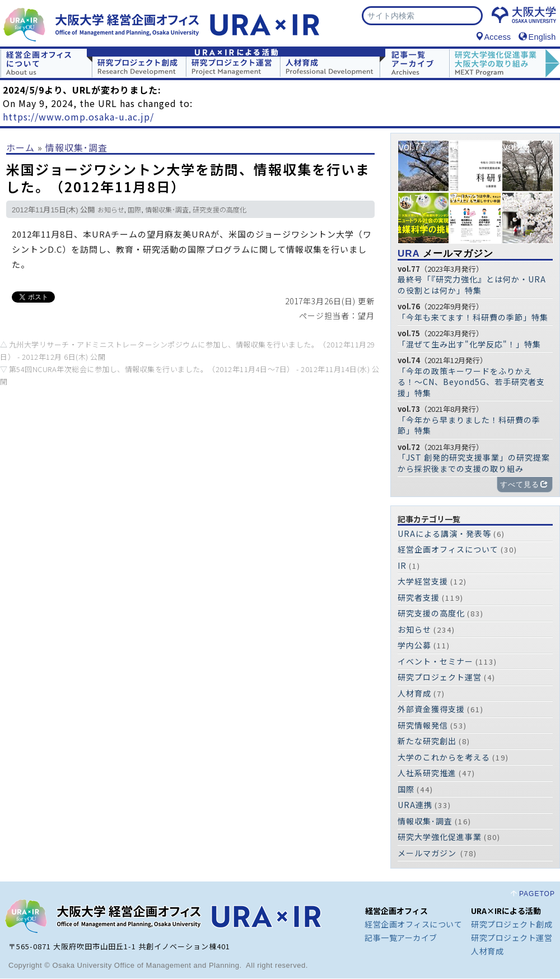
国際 (134, 211)
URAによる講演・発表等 (444, 534)
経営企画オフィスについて (448, 550)
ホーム (20, 148)
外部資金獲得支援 (431, 709)
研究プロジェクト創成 (512, 925)
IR (402, 566)
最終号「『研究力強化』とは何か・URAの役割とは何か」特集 (472, 285)
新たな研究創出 (427, 741)
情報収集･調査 (76, 148)
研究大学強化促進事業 (440, 837)
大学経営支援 (423, 582)
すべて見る (524, 485)
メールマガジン (445, 254)
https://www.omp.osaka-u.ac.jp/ (78, 117)
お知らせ (111, 211)
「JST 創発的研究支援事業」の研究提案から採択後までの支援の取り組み (474, 463)
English (537, 38)
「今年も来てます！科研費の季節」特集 (473, 318)
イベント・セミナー (435, 662)
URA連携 (415, 805)
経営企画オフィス (396, 911)
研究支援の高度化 (220, 211)
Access (493, 38)
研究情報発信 (423, 726)
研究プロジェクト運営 (440, 678)
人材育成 (414, 694)
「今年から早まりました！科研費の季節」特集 (469, 426)
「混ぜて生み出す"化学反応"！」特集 (469, 345)
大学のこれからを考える (444, 758)
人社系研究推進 (427, 773)
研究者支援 (419, 598)
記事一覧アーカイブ (401, 938)
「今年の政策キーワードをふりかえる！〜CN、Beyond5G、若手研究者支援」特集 (471, 382)
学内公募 (414, 646)
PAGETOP (537, 894)
